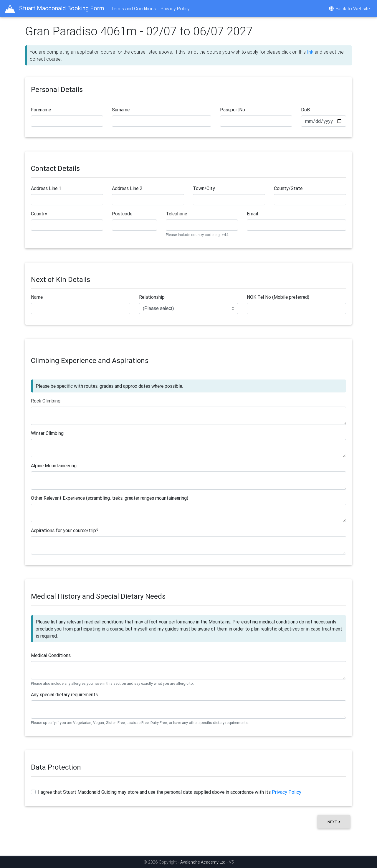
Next (334, 822)
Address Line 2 (127, 188)
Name (37, 297)
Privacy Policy (175, 9)
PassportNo (233, 110)
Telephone (176, 214)
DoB (305, 110)
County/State (288, 188)
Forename (41, 110)
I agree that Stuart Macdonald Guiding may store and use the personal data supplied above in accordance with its (170, 792)
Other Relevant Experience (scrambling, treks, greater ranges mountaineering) (110, 498)
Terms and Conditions (134, 9)
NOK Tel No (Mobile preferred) (278, 297)
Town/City (204, 188)
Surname (121, 110)
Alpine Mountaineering (54, 466)
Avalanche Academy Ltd (203, 862)
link (310, 52)
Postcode (122, 214)
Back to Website (349, 9)
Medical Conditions (51, 655)
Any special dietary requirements (64, 694)
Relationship (152, 297)
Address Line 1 (46, 188)
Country (39, 214)
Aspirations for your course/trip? (65, 530)
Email (252, 214)
